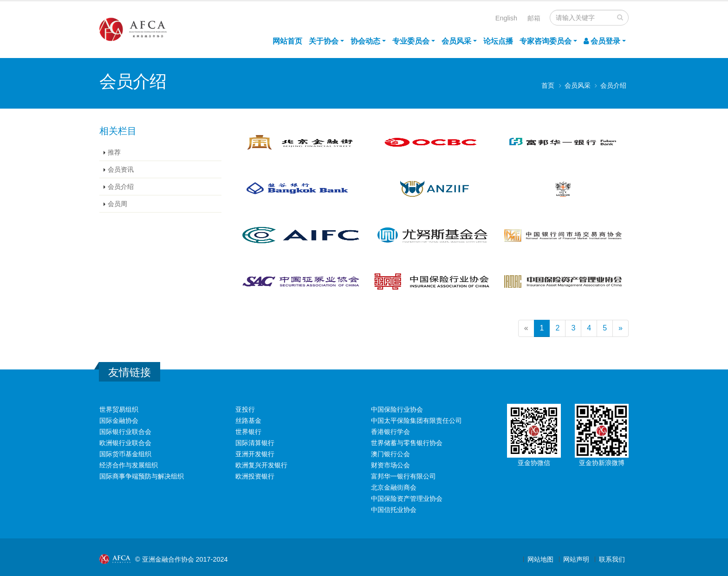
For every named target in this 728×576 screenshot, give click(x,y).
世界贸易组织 (119, 409)
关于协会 (324, 41)
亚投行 (245, 409)
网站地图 (540, 559)
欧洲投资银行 (255, 476)
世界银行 (248, 432)
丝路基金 (248, 421)
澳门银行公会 (390, 454)
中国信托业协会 (394, 510)
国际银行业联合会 (125, 432)
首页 (548, 86)
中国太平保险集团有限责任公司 (416, 421)
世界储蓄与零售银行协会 (407, 443)
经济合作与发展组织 (129, 465)
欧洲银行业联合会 (125, 443)
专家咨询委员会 (546, 41)
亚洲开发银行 (255, 454)
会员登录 (602, 41)
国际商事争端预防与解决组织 (142, 476)
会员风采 (456, 41)
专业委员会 (411, 41)
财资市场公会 (390, 465)
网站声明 (576, 559)
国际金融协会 (119, 421)
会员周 (117, 204)
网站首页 (287, 41)
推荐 (114, 152)
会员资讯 (121, 169)
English (506, 18)
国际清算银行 (255, 443)
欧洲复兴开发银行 (261, 465)
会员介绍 (613, 86)
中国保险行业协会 (397, 409)
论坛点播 (498, 41)
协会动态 (365, 41)
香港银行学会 (390, 432)
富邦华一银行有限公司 (403, 476)
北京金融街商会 (394, 487)
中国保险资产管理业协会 (407, 498)
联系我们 (612, 559)
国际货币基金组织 (125, 454)
